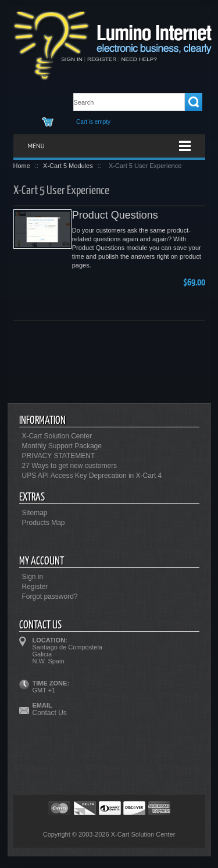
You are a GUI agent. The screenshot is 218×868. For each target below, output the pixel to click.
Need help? (139, 59)
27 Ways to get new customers (70, 466)
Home (22, 166)
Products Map (44, 523)
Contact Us (50, 713)
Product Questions (115, 215)
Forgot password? (50, 596)
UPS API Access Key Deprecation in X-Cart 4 (92, 476)
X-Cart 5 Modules (68, 166)
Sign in (72, 59)
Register (102, 59)
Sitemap (35, 513)
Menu (36, 146)
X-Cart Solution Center (57, 436)
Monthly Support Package (62, 446)
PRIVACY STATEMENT (59, 456)
